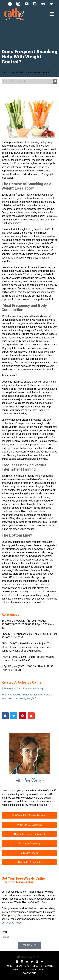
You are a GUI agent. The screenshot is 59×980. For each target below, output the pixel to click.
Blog (36, 966)
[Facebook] (10, 4)
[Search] (55, 81)
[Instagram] (18, 4)
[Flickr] (43, 4)
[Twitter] (51, 4)
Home (9, 966)
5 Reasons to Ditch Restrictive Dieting (22, 689)
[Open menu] (52, 14)
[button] (5, 716)
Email (5, 932)
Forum (18, 966)
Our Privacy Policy (11, 923)
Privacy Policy (38, 970)
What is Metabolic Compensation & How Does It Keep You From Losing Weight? (28, 696)
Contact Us (29, 973)
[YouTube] (27, 4)
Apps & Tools (20, 970)
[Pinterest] (35, 4)
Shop (27, 966)
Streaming (47, 966)
